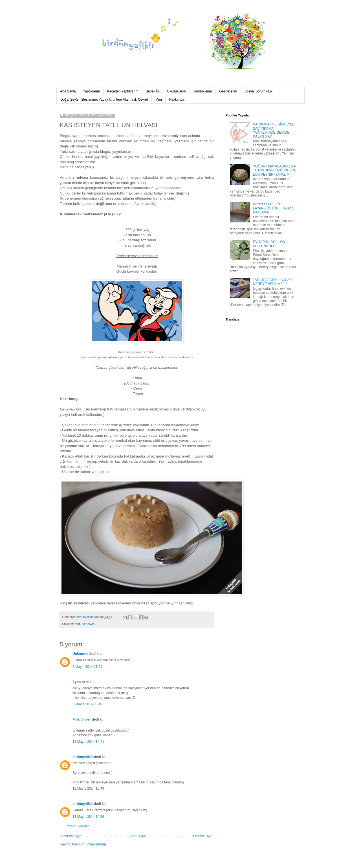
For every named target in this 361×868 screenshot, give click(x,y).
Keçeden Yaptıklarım (123, 91)
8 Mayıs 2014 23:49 (87, 704)
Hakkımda (177, 100)
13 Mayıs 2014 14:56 (88, 817)
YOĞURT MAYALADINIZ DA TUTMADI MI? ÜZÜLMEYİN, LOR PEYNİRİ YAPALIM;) (275, 170)
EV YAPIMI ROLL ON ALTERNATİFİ (269, 244)
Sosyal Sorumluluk (258, 91)
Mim (159, 100)
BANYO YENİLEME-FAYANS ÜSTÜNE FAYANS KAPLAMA (274, 208)
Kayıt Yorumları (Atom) (89, 844)
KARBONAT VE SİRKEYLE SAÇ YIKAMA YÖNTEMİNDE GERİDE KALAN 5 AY (274, 130)
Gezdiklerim (228, 91)
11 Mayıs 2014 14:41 (88, 742)
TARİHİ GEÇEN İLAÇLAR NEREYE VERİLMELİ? (272, 282)
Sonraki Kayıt (71, 836)
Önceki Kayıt (203, 836)
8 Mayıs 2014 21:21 (87, 667)
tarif (77, 624)
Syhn (77, 682)
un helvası (88, 624)
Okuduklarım (177, 91)
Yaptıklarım (91, 91)
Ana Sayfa (68, 91)
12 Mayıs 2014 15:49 (88, 789)
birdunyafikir (83, 757)
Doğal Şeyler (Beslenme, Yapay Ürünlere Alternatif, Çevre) (104, 100)
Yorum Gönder (78, 826)
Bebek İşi (152, 91)
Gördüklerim (203, 91)
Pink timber (82, 719)
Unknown (80, 654)
